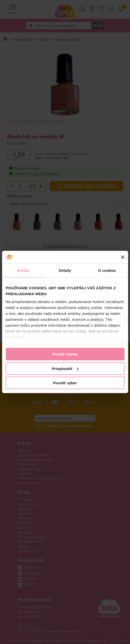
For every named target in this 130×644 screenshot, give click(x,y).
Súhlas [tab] (23, 270)
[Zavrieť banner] (123, 257)
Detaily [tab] (65, 270)
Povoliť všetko (65, 354)
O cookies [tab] (107, 270)
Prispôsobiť (65, 369)
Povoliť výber (65, 383)
